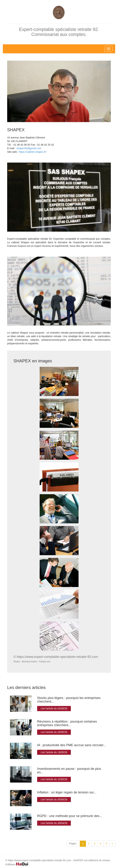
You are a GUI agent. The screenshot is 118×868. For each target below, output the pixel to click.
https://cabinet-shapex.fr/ (33, 152)
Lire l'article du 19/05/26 (54, 752)
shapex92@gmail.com (29, 148)
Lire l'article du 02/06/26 (54, 708)
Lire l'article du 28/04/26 (54, 823)
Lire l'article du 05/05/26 (54, 799)
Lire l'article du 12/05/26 (54, 779)
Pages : (73, 843)
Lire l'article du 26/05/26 (54, 732)
